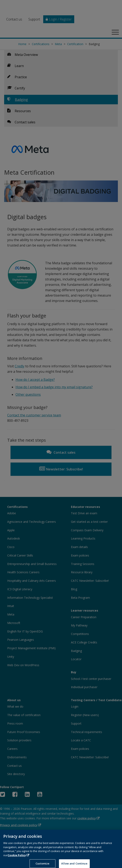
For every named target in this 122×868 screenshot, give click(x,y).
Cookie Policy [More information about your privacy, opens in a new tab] (17, 858)
